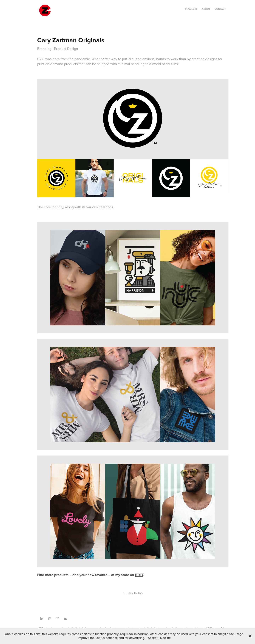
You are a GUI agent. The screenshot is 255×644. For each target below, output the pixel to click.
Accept (153, 638)
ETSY (139, 575)
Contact (220, 9)
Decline (165, 638)
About (206, 9)
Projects (191, 9)
